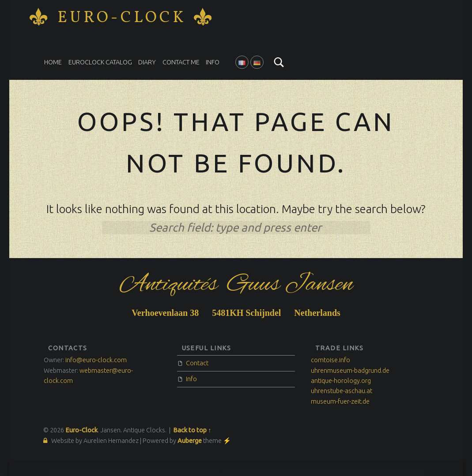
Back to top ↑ (192, 430)
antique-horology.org (341, 381)
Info (213, 62)
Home (53, 62)
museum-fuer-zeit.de (340, 401)
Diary (147, 62)
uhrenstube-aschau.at (342, 391)
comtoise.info (330, 360)
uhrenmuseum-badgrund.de (350, 371)
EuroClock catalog (100, 62)
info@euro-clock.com (96, 360)
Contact (197, 363)
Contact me (181, 62)
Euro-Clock (122, 18)
